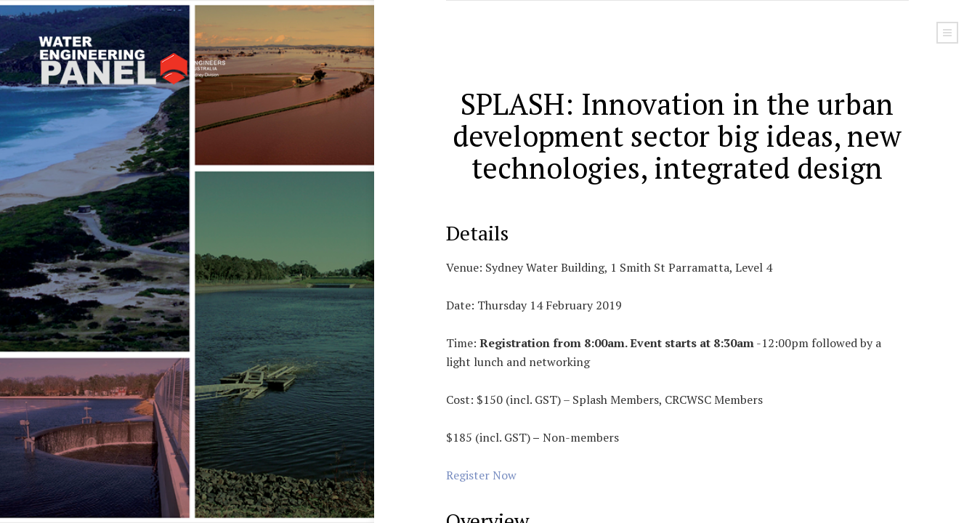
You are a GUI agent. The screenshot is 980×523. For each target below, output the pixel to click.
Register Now (481, 475)
